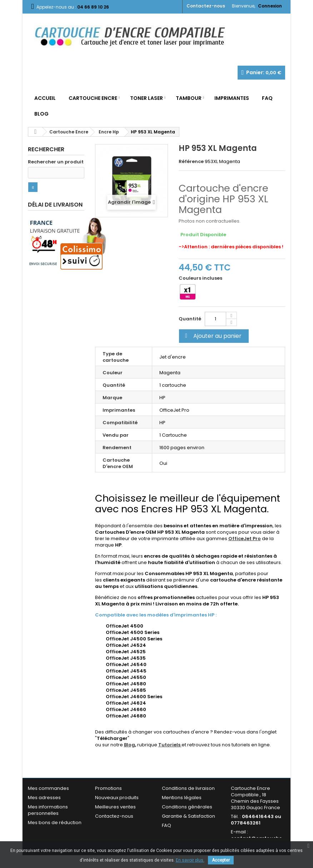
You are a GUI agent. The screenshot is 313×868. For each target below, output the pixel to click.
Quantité (190, 319)
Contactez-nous (206, 6)
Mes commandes (48, 788)
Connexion (270, 6)
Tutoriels (170, 745)
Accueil (45, 98)
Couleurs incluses (201, 278)
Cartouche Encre (93, 98)
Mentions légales (182, 798)
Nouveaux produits (117, 798)
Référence (191, 162)
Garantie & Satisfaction (188, 816)
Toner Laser (146, 98)
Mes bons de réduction (55, 823)
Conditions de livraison (188, 788)
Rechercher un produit (56, 162)
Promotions (108, 788)
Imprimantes (232, 98)
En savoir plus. (190, 860)
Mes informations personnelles (48, 810)
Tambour (189, 98)
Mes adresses (44, 798)
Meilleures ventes (115, 807)
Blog (41, 114)
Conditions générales (187, 807)
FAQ (267, 98)
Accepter (221, 860)
